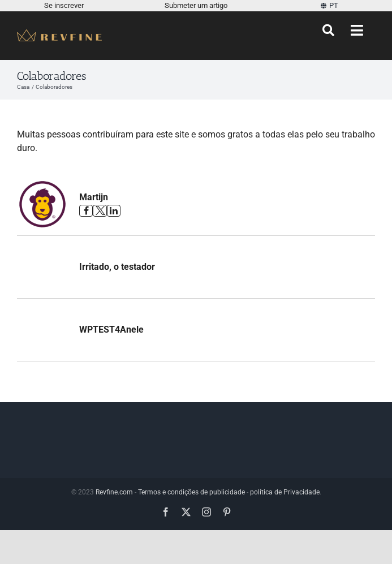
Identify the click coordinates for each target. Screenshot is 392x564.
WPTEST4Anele (111, 330)
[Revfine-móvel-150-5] (59, 34)
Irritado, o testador (117, 267)
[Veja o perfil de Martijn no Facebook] (86, 211)
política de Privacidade (285, 492)
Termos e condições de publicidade (191, 492)
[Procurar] (328, 31)
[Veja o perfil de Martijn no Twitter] (100, 211)
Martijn (94, 197)
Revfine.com (114, 492)
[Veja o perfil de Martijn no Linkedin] (114, 211)
